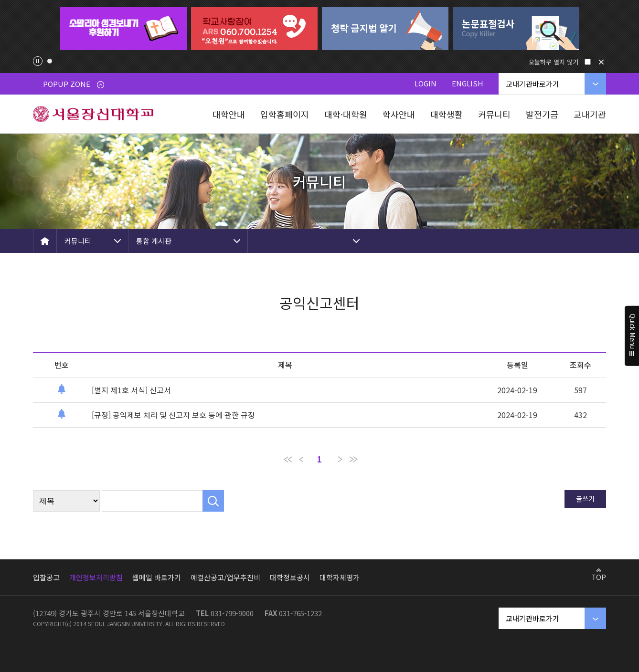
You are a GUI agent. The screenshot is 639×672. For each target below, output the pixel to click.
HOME (45, 241)
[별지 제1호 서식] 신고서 (131, 390)
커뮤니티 (494, 114)
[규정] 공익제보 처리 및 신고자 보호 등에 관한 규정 (173, 415)
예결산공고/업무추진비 (225, 577)
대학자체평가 (340, 577)
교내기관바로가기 (532, 84)
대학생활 (447, 114)
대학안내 (229, 114)
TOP (599, 577)
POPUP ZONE (74, 84)
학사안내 (399, 114)
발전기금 (542, 114)
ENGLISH (468, 83)
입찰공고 (46, 577)
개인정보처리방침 (96, 577)
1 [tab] (50, 61)
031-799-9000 (232, 613)
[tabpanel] (123, 29)
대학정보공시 (290, 577)
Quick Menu (632, 336)
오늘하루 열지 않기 (554, 62)
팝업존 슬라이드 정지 (38, 61)
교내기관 (590, 114)
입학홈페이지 (285, 114)
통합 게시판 (154, 241)
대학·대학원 (346, 114)
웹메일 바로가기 (157, 577)
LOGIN (426, 83)
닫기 (601, 62)
